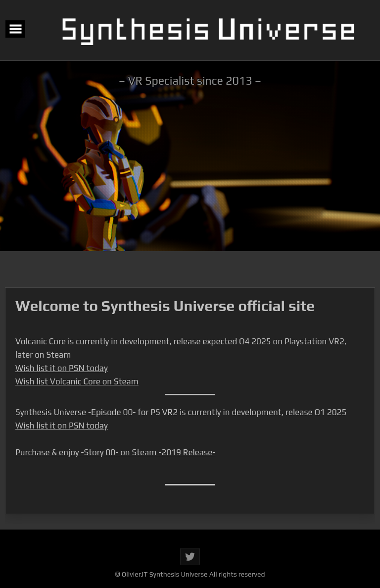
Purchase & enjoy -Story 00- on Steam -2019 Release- (115, 452)
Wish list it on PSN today (62, 368)
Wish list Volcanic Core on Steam (77, 381)
